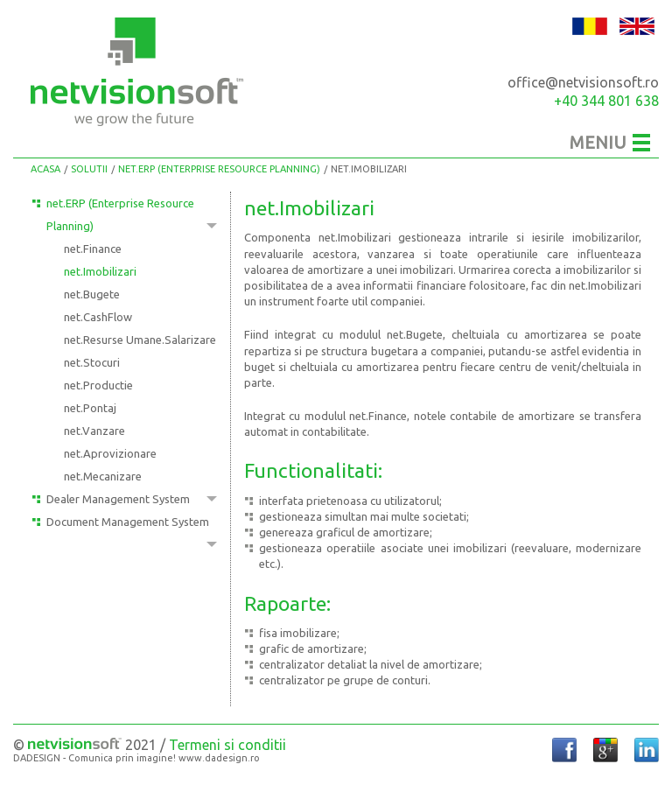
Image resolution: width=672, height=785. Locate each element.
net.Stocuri (92, 362)
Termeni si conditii (227, 745)
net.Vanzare (94, 431)
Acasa (45, 169)
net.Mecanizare (103, 476)
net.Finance (93, 249)
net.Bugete (92, 294)
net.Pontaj (90, 408)
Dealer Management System (118, 499)
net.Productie (98, 385)
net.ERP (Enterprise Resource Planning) (219, 169)
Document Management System (128, 522)
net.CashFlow (98, 317)
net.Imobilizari (369, 169)
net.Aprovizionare (110, 453)
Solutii (89, 169)
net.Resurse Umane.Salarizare (140, 340)
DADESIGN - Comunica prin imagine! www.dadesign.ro (136, 758)
